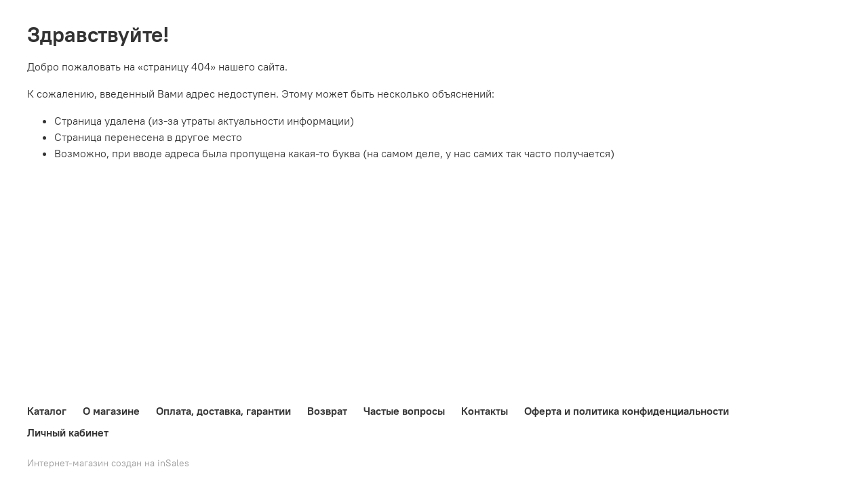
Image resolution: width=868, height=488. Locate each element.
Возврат (327, 411)
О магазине (111, 411)
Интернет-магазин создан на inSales (108, 463)
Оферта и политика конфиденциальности (627, 411)
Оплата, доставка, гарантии (223, 411)
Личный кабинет (68, 432)
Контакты (485, 411)
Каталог (47, 411)
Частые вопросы (404, 411)
